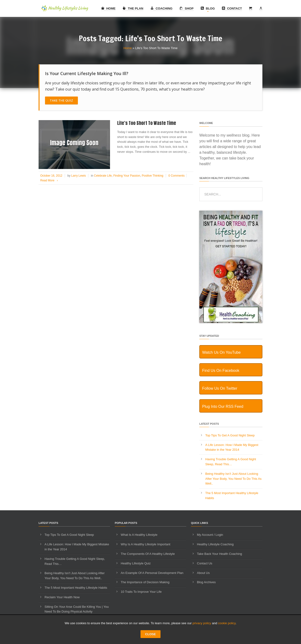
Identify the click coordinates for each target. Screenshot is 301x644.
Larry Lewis (78, 176)
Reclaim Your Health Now (62, 597)
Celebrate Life (103, 176)
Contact (232, 8)
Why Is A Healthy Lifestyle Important (145, 544)
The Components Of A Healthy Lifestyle (148, 554)
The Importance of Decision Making (145, 582)
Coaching (161, 8)
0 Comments (176, 176)
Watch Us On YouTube (221, 352)
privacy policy (202, 623)
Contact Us (205, 563)
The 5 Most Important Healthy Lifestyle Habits (76, 588)
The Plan (133, 8)
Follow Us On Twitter (220, 388)
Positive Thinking (153, 176)
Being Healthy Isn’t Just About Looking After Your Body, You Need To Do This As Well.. (233, 479)
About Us (203, 573)
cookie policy (227, 623)
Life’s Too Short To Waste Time (147, 123)
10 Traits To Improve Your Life (141, 592)
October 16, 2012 (51, 176)
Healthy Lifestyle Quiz (136, 563)
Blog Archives (206, 582)
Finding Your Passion (127, 176)
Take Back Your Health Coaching (219, 554)
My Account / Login (210, 535)
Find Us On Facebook (221, 371)
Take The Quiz (61, 100)
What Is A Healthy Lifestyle (139, 535)
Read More (50, 180)
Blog (208, 8)
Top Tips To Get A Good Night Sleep (230, 435)
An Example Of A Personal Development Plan (152, 573)
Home (108, 8)
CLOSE (151, 634)
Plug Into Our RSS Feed (223, 406)
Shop (186, 8)
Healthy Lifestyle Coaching (215, 544)
